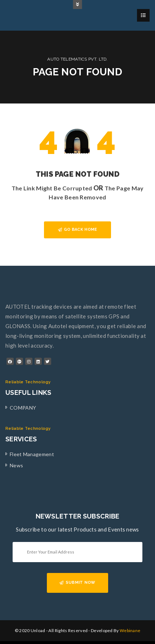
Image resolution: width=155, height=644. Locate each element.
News (16, 465)
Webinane (130, 630)
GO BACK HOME (78, 230)
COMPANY (23, 408)
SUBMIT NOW (77, 583)
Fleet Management (32, 454)
